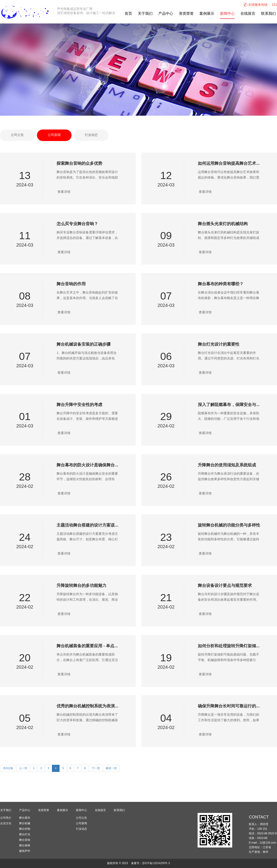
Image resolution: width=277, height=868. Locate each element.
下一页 (96, 768)
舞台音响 (25, 840)
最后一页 (111, 768)
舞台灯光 (25, 834)
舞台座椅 (25, 845)
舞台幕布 (25, 818)
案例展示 (207, 14)
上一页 (23, 768)
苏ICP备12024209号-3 (156, 863)
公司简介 (6, 818)
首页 (128, 14)
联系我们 (268, 14)
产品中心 (166, 14)
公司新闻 (54, 135)
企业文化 (6, 823)
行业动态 (91, 135)
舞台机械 (25, 823)
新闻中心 (227, 14)
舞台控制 (25, 829)
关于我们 (145, 14)
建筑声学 (25, 851)
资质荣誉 (186, 14)
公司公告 (17, 135)
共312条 (8, 768)
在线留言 (248, 14)
